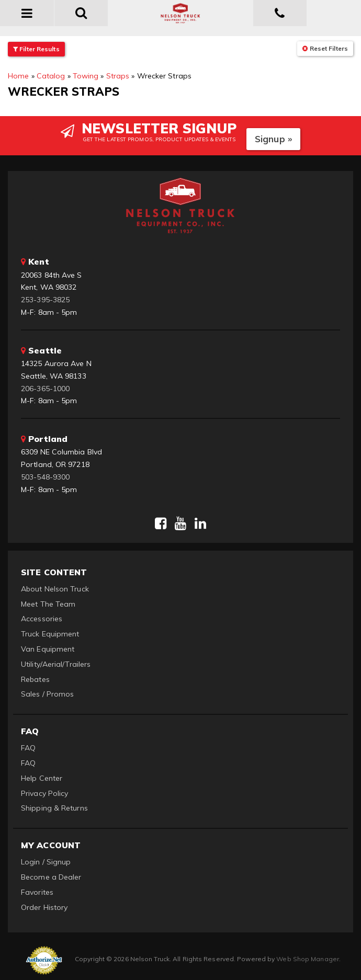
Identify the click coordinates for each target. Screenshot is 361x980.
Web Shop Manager (308, 959)
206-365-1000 (45, 389)
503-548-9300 (45, 477)
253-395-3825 (45, 300)
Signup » (273, 139)
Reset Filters (325, 48)
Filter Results (36, 49)
